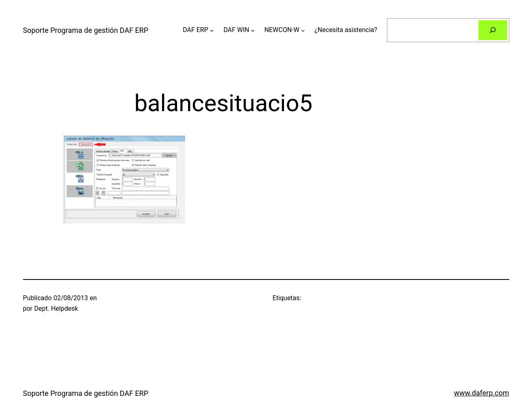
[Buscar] (493, 30)
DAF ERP (195, 30)
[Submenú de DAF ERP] (212, 30)
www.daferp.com (481, 393)
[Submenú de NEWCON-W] (303, 30)
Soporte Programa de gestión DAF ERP (86, 30)
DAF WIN (236, 30)
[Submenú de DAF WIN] (253, 30)
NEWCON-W (282, 30)
